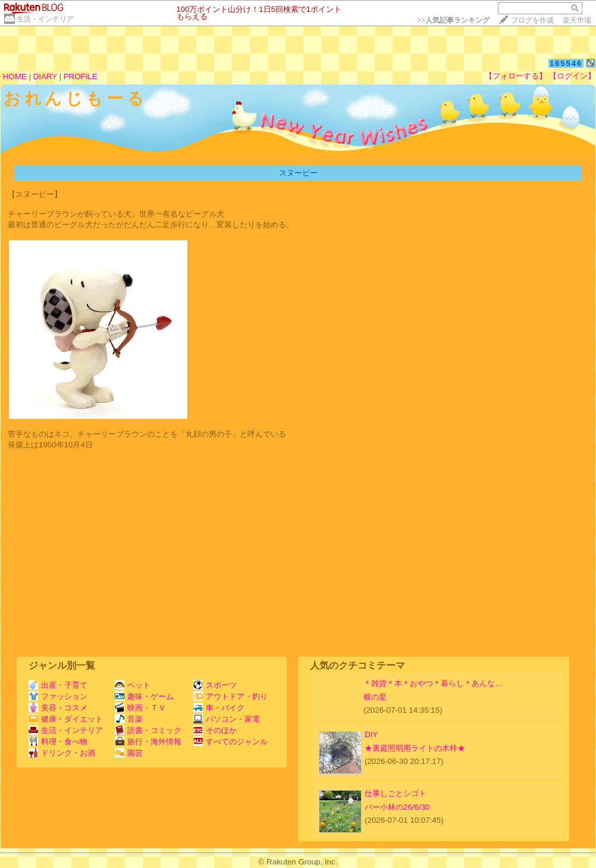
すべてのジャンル (230, 742)
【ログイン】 (572, 76)
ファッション (58, 696)
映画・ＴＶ (140, 708)
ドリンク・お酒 (62, 753)
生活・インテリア (45, 19)
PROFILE (81, 76)
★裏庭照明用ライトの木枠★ (415, 748)
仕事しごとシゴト (396, 793)
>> (453, 20)
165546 (566, 63)
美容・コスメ (58, 708)
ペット (133, 685)
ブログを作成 (532, 20)
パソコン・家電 (227, 719)
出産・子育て (58, 685)
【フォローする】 (516, 76)
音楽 (129, 719)
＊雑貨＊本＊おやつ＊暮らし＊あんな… (433, 683)
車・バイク (219, 708)
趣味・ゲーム (144, 696)
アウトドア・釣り (230, 696)
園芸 (129, 753)
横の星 (375, 697)
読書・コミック (148, 730)
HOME (15, 76)
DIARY (45, 76)
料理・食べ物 (58, 742)
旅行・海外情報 (148, 742)
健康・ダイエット (66, 719)
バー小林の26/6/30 (397, 807)
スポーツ (215, 685)
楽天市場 (577, 20)
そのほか (215, 730)
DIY (375, 734)
